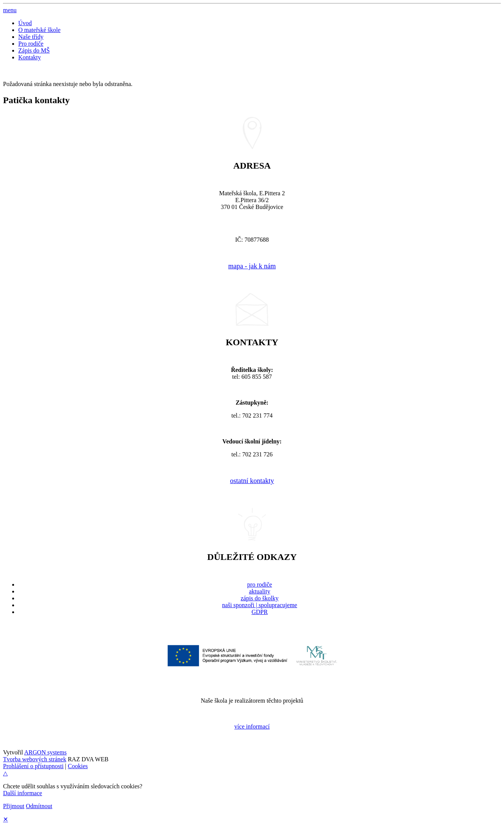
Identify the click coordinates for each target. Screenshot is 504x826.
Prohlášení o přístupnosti (33, 766)
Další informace (23, 793)
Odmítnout (39, 806)
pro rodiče (260, 584)
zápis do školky (260, 598)
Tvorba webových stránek (35, 759)
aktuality (260, 591)
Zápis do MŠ (34, 50)
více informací (252, 726)
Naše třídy (31, 37)
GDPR (260, 612)
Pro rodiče (31, 44)
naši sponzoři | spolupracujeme (260, 605)
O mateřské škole (39, 30)
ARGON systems (46, 752)
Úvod (25, 23)
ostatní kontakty (252, 481)
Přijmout (14, 806)
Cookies (78, 766)
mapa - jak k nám (252, 266)
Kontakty (30, 57)
